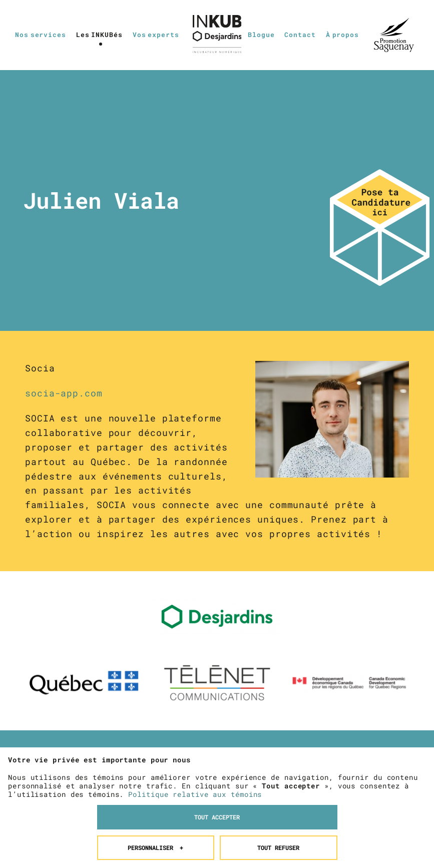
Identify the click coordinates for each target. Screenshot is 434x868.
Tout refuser (278, 800)
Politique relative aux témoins (195, 747)
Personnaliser (155, 800)
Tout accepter (217, 770)
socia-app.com (64, 393)
